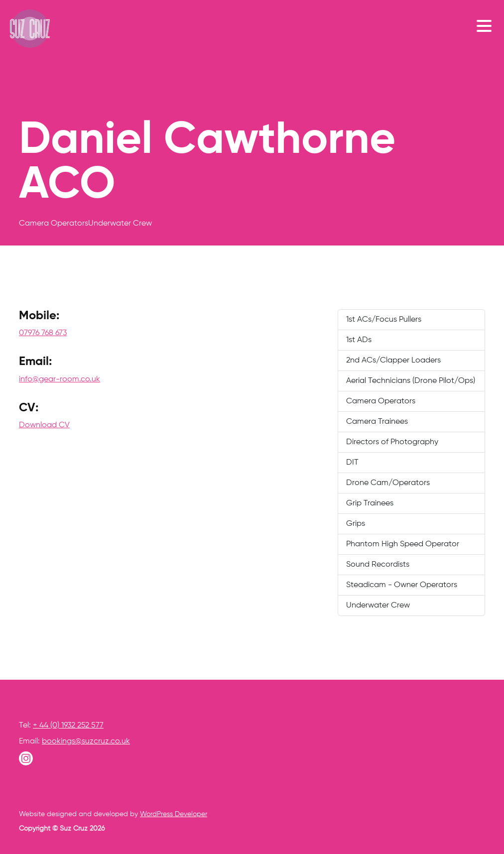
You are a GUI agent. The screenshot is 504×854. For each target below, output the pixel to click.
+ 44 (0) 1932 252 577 (68, 726)
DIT (352, 463)
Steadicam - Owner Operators (402, 585)
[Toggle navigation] (487, 25)
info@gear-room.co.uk (60, 379)
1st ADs (359, 340)
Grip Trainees (370, 503)
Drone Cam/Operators (388, 483)
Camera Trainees (377, 422)
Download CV (44, 425)
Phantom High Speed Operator (403, 544)
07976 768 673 (43, 333)
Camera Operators (381, 401)
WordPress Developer (174, 814)
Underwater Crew (378, 606)
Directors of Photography (392, 442)
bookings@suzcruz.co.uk (86, 741)
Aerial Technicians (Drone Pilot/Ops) (411, 381)
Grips (356, 524)
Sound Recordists (378, 565)
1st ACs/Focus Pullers (384, 320)
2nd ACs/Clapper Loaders (393, 361)
